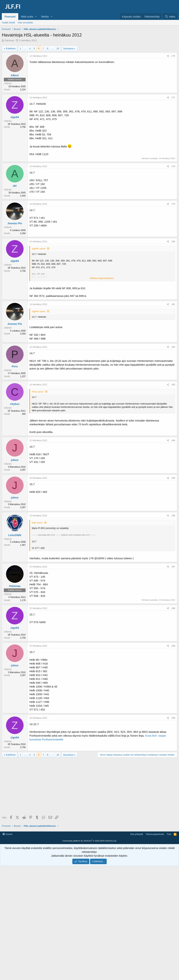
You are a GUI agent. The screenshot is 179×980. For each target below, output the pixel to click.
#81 (173, 304)
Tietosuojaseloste (155, 834)
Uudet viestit (8, 23)
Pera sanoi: (38, 392)
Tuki (169, 834)
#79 (173, 204)
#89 (173, 646)
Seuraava (68, 48)
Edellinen (11, 48)
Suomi (7, 834)
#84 (173, 440)
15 (58, 48)
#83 (173, 385)
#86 (173, 516)
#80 (173, 242)
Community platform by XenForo (89, 841)
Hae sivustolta (25, 23)
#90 (173, 718)
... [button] (25, 48)
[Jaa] (168, 56)
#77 (173, 98)
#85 (173, 478)
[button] (36, 17)
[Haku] (170, 17)
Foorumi (10, 17)
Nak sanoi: (37, 523)
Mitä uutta (27, 17)
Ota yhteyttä (137, 834)
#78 (173, 166)
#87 (173, 567)
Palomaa (9, 40)
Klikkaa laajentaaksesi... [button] (103, 278)
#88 (173, 608)
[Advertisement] (90, 787)
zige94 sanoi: (39, 249)
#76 (173, 56)
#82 (173, 347)
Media (45, 17)
